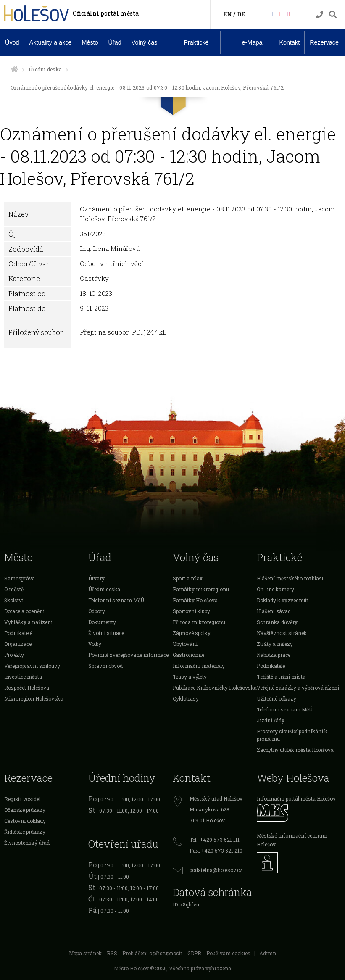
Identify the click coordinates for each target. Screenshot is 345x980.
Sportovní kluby (191, 611)
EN (228, 14)
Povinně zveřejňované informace (128, 655)
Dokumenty (102, 622)
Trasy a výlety (190, 677)
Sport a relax (188, 578)
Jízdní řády (271, 720)
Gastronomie (188, 655)
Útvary (96, 578)
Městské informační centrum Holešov (292, 840)
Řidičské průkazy (25, 832)
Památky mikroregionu (201, 589)
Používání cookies (228, 953)
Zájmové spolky (192, 633)
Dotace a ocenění (24, 611)
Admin (268, 953)
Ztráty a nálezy (275, 644)
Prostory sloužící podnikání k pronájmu (292, 735)
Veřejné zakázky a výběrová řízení (298, 688)
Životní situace (106, 633)
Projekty (14, 655)
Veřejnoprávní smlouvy (32, 666)
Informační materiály (199, 666)
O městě (14, 589)
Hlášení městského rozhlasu (291, 578)
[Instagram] (289, 14)
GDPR (194, 953)
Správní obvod (105, 666)
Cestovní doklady (25, 821)
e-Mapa (246, 42)
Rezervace (324, 42)
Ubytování (185, 644)
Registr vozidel (22, 799)
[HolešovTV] (280, 14)
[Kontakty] (319, 14)
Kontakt (289, 42)
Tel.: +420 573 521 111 (215, 840)
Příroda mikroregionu (199, 622)
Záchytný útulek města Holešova (295, 750)
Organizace (18, 644)
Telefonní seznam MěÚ (116, 600)
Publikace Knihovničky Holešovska (215, 688)
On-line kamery (275, 589)
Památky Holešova (195, 600)
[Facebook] (272, 14)
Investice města (23, 677)
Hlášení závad (274, 611)
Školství (14, 600)
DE (241, 14)
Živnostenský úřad (27, 843)
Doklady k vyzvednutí (283, 600)
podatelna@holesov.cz (216, 870)
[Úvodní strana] (14, 69)
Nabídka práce (274, 655)
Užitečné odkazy (277, 698)
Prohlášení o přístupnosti (152, 953)
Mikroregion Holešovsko (34, 698)
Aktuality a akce (51, 42)
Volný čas (145, 42)
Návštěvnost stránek (282, 633)
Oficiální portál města (106, 13)
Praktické (190, 42)
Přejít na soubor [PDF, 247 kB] (124, 332)
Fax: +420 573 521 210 (216, 851)
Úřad (115, 42)
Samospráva (20, 578)
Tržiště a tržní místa (281, 677)
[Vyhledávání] (333, 14)
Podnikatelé (18, 633)
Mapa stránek (85, 953)
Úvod (12, 42)
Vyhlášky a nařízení (28, 622)
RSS (112, 953)
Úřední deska (45, 69)
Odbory (97, 611)
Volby (95, 644)
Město (90, 42)
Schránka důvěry (277, 622)
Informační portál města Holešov (296, 798)
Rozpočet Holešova (27, 688)
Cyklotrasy (186, 698)
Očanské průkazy (25, 810)
